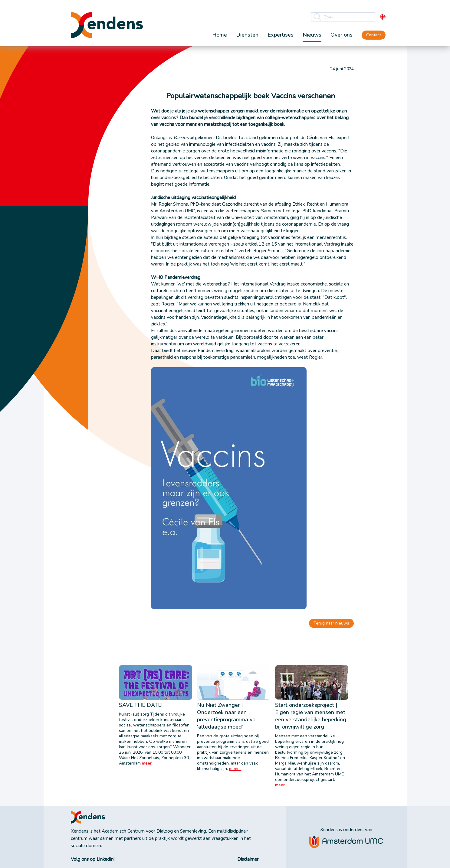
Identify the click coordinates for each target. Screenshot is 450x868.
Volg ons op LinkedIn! (93, 859)
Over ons (342, 35)
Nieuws (312, 35)
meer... (148, 763)
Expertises (281, 35)
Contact (374, 35)
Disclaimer (248, 859)
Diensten (247, 35)
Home (220, 35)
